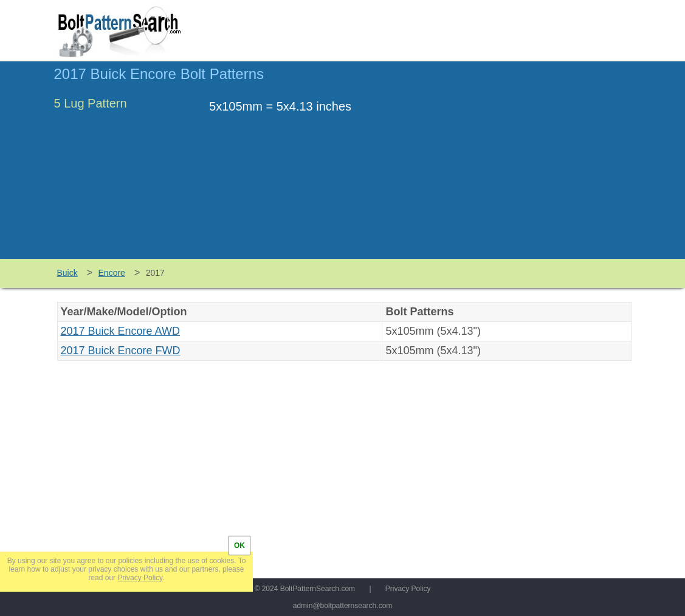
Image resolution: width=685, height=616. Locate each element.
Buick (67, 273)
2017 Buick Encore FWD (121, 351)
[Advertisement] (529, 166)
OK (239, 546)
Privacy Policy (408, 589)
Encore (112, 273)
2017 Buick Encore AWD (120, 331)
